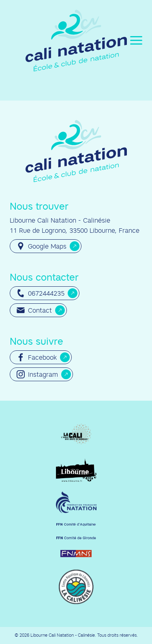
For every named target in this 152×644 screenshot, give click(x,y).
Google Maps (42, 246)
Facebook (37, 357)
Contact (34, 310)
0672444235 (41, 293)
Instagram (37, 374)
